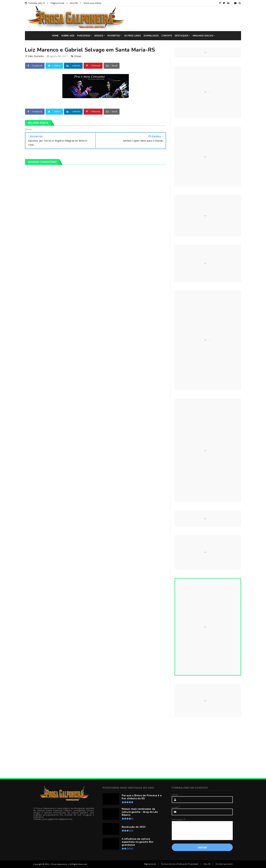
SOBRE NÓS (68, 36)
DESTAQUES (182, 36)
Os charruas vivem (224, 864)
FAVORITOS (114, 36)
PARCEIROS (84, 36)
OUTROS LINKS (132, 36)
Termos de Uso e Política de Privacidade (180, 864)
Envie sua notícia (93, 3)
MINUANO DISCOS (203, 36)
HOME (55, 36)
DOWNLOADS (151, 36)
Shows (78, 56)
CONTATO (167, 36)
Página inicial (58, 3)
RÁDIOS (99, 36)
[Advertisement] (185, 18)
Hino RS (74, 3)
